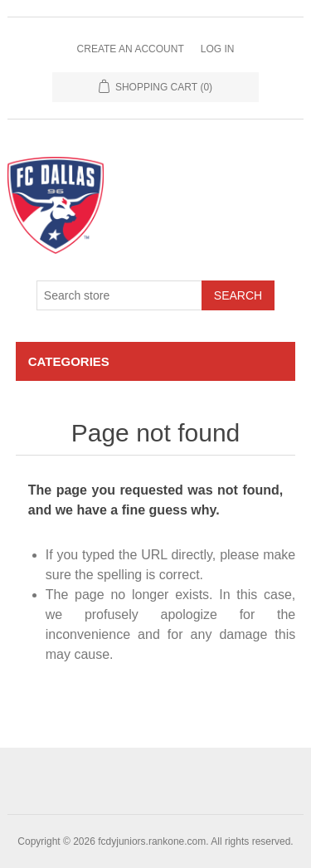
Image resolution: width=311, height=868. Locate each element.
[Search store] (119, 295)
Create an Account (131, 49)
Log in (218, 49)
